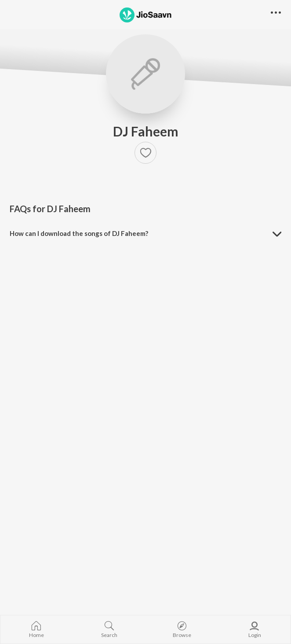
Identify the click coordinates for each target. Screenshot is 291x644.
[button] (145, 153)
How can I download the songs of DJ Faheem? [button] (79, 233)
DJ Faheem (146, 131)
